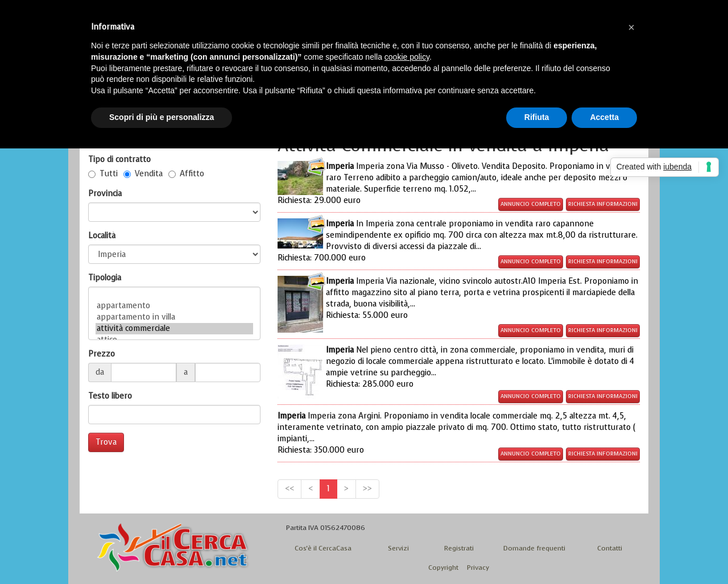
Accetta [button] (604, 117)
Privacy (478, 568)
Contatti (610, 548)
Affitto (186, 174)
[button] (631, 27)
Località (102, 236)
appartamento (174, 306)
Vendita (143, 174)
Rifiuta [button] (537, 117)
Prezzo (102, 354)
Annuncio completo (531, 204)
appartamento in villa (174, 317)
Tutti (103, 174)
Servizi (398, 548)
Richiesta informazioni (603, 204)
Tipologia (105, 278)
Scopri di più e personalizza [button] (162, 117)
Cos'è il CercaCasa (323, 548)
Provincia (105, 194)
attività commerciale (174, 329)
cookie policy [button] (407, 57)
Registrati (459, 548)
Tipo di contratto (119, 160)
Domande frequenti (534, 548)
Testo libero (110, 396)
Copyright (443, 568)
